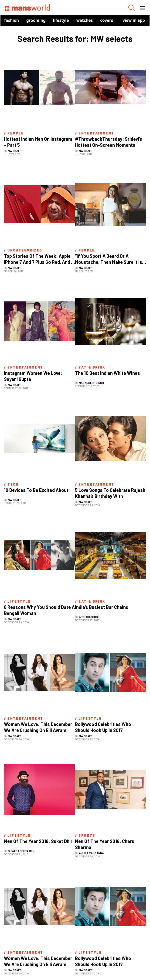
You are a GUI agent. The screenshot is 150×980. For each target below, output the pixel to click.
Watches (85, 20)
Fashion (12, 20)
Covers (107, 20)
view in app (134, 20)
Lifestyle (61, 20)
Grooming (36, 20)
